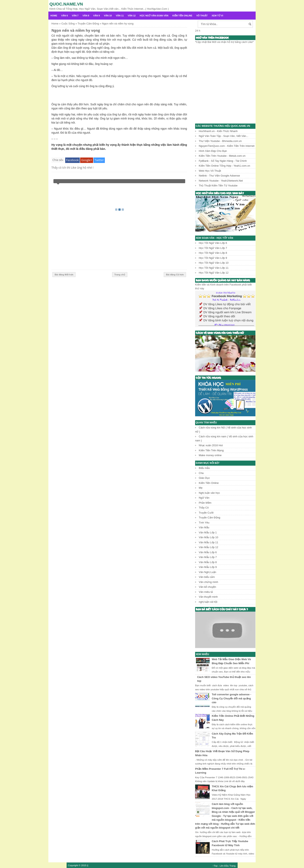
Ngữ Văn (204, 498)
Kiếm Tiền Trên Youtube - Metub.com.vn (222, 156)
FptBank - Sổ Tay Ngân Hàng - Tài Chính (223, 161)
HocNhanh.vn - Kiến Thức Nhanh (218, 131)
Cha (201, 473)
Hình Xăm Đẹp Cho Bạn (213, 151)
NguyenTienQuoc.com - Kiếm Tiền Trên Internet (227, 146)
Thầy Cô (204, 508)
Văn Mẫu (204, 527)
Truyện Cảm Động (209, 518)
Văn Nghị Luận (207, 572)
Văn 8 (86, 16)
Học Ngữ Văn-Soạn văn (154, 16)
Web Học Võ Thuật (210, 171)
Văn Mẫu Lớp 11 (208, 542)
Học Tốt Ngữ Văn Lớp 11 (214, 268)
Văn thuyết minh (208, 597)
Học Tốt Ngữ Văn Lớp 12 (214, 273)
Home (54, 16)
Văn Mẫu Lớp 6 (208, 552)
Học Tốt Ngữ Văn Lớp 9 (213, 258)
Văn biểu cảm (207, 577)
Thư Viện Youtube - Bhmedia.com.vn (220, 141)
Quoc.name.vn (66, 4)
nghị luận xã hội (208, 602)
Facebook (72, 160)
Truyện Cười (206, 513)
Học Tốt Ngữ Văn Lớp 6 (213, 243)
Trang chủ (120, 275)
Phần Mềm (205, 503)
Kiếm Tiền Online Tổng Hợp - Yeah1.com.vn (224, 166)
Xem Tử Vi (217, 16)
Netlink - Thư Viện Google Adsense (219, 176)
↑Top (215, 866)
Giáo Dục (204, 478)
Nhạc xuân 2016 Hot (211, 445)
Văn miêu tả (206, 592)
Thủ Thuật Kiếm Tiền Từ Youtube (218, 186)
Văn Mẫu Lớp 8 (208, 562)
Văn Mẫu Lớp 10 (208, 537)
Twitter (99, 160)
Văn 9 (97, 16)
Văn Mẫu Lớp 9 (208, 567)
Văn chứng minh (208, 582)
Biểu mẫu (204, 468)
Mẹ (201, 488)
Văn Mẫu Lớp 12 (208, 547)
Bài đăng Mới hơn (64, 275)
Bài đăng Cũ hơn (175, 275)
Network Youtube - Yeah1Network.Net (221, 181)
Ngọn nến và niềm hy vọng (76, 30)
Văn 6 (64, 16)
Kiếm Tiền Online (182, 16)
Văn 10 (108, 16)
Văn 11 (120, 16)
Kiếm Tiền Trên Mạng (211, 450)
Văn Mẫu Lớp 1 (208, 532)
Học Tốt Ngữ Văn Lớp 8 (213, 253)
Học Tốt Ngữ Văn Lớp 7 (213, 248)
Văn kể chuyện (207, 587)
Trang (232, 866)
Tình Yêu (204, 523)
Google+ (87, 160)
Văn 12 (132, 16)
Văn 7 (75, 16)
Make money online (210, 455)
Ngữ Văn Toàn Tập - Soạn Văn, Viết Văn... (224, 136)
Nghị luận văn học (209, 493)
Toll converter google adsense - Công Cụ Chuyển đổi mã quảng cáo (231, 698)
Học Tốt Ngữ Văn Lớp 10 (214, 263)
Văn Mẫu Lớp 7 (208, 557)
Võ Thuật (202, 16)
